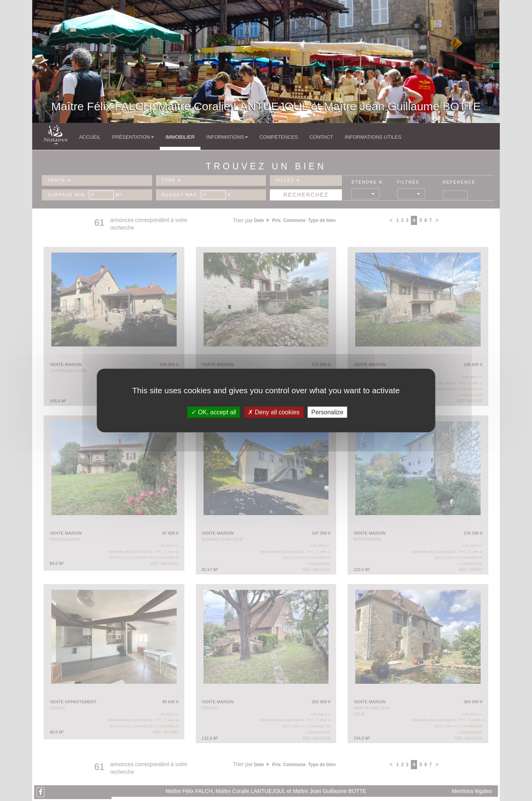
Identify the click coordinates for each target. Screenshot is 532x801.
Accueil (90, 137)
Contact (321, 137)
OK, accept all (214, 412)
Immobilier (180, 137)
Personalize (327, 412)
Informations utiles (373, 137)
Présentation (133, 137)
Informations (227, 137)
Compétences (279, 137)
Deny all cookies (274, 412)
